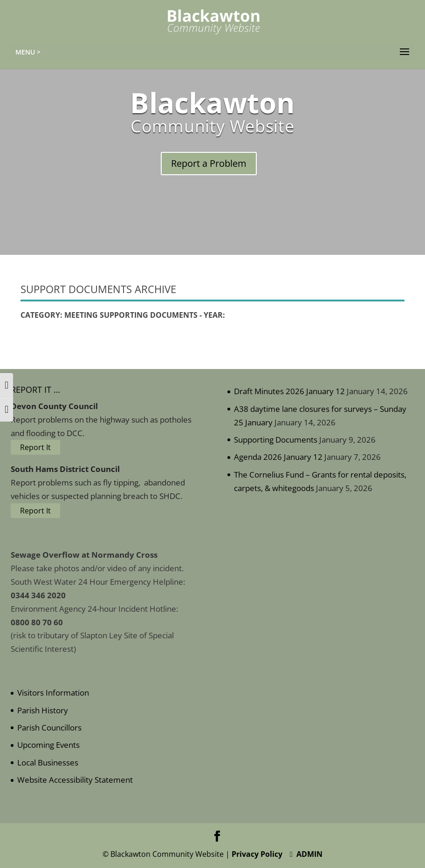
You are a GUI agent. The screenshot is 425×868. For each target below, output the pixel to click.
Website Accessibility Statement (75, 780)
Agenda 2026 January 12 (278, 457)
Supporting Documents (276, 440)
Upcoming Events (48, 745)
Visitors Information (53, 693)
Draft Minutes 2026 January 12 (289, 391)
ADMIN (306, 854)
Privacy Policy (257, 854)
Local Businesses (48, 762)
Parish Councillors (49, 728)
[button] (404, 52)
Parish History (43, 710)
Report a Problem (209, 163)
